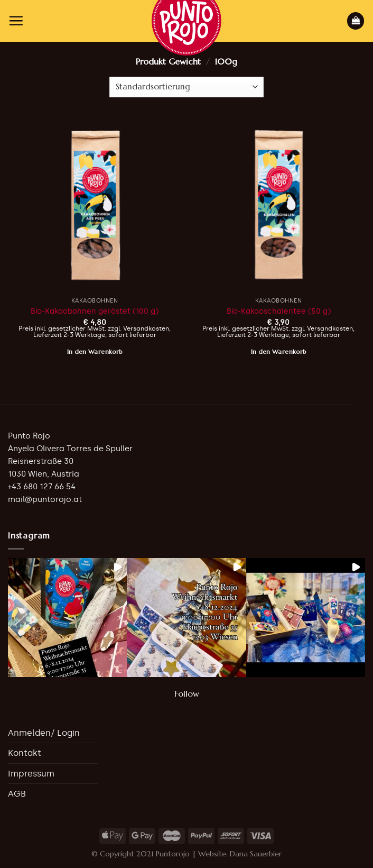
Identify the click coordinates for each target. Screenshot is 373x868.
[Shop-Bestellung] (186, 87)
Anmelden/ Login (44, 733)
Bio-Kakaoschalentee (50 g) (279, 311)
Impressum (31, 774)
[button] (67, 618)
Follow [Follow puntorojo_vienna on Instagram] (187, 693)
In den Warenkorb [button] (95, 352)
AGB (17, 794)
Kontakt (25, 753)
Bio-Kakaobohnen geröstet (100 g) (95, 311)
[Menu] (16, 21)
